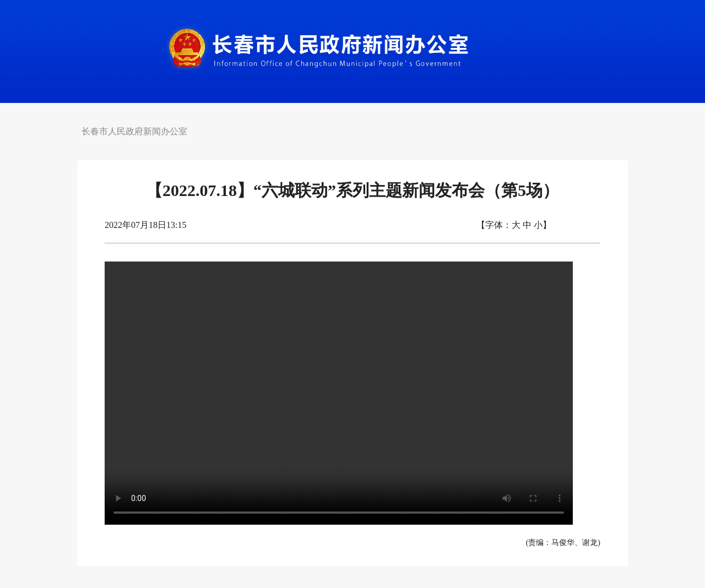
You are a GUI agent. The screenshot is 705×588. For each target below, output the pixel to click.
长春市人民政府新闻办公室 (134, 131)
